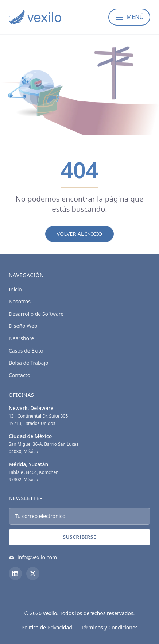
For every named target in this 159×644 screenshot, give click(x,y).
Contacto (20, 375)
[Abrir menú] (129, 17)
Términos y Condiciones (109, 627)
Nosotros (20, 301)
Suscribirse (79, 537)
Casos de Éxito (26, 351)
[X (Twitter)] (33, 574)
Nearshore (21, 338)
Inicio (15, 289)
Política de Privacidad (46, 627)
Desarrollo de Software (36, 314)
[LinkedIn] (15, 574)
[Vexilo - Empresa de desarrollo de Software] (35, 17)
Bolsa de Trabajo (29, 363)
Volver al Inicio (80, 234)
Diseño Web (23, 326)
